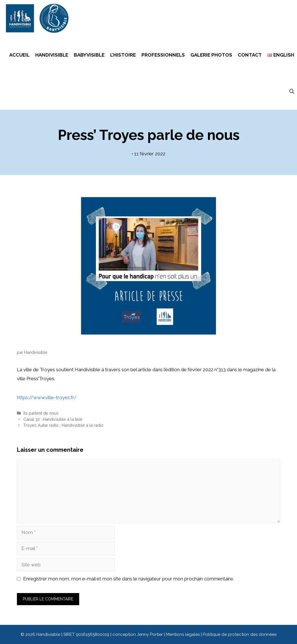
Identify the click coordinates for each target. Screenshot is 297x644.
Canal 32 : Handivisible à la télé (53, 419)
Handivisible (52, 55)
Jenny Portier (150, 634)
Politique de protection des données (240, 634)
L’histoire (123, 55)
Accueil (19, 55)
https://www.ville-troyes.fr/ (47, 397)
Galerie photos (211, 55)
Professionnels (163, 55)
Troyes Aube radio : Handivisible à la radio (63, 425)
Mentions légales (183, 634)
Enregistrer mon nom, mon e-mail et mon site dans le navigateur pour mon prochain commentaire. (128, 579)
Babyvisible (89, 55)
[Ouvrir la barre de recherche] (292, 91)
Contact (250, 55)
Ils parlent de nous (41, 413)
